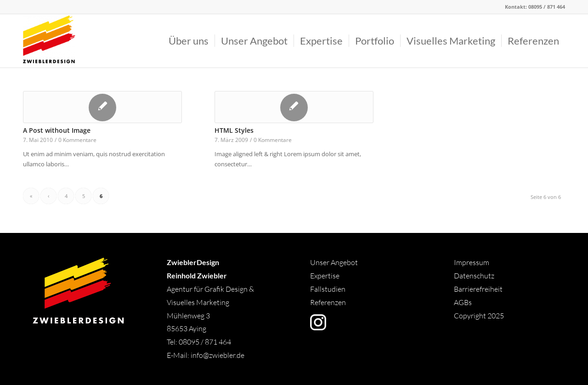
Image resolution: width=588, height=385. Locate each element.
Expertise (325, 276)
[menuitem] (189, 41)
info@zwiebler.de (218, 355)
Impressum (472, 262)
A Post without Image (57, 130)
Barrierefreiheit (478, 289)
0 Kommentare (77, 140)
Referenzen (328, 302)
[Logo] (49, 41)
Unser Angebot (334, 262)
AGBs (464, 302)
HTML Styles (234, 130)
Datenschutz (474, 276)
